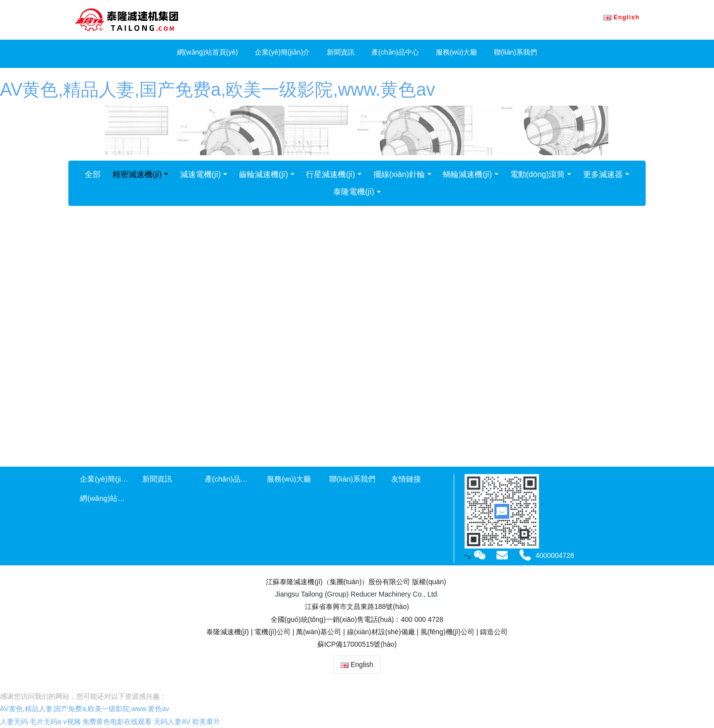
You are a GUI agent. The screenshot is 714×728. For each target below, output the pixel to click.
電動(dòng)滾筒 (537, 174)
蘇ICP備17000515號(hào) (357, 644)
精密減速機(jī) (137, 174)
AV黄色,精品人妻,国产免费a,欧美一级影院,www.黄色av (217, 90)
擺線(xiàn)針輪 (399, 174)
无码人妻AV (172, 722)
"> (476, 557)
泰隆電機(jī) (354, 192)
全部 (93, 174)
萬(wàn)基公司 (319, 632)
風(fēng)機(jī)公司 (447, 632)
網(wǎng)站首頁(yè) (208, 52)
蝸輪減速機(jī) (467, 174)
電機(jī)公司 (272, 632)
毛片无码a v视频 (55, 722)
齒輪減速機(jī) (264, 174)
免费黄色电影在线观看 (117, 722)
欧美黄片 (206, 722)
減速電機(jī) (201, 174)
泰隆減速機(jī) (228, 632)
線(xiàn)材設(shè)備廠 (381, 632)
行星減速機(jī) (330, 174)
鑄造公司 (494, 632)
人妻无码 (14, 722)
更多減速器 (603, 174)
